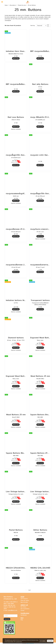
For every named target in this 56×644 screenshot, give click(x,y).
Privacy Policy (11, 642)
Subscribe (7, 619)
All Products (24, 599)
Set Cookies (43, 641)
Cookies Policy (19, 642)
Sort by (33, 26)
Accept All (50, 641)
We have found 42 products (13, 26)
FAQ (22, 620)
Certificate (24, 615)
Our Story (23, 607)
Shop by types (25, 600)
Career (23, 610)
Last (30, 590)
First (27, 590)
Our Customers (25, 609)
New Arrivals (24, 602)
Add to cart (16, 58)
